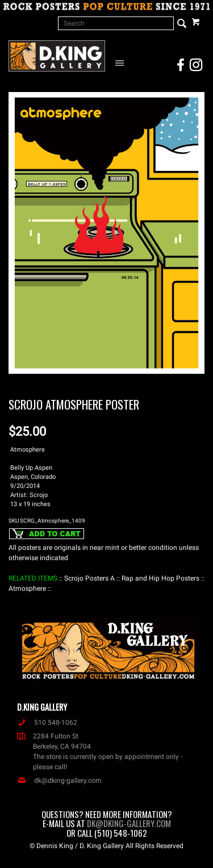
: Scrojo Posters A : (89, 578)
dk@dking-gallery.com (59, 781)
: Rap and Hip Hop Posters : (160, 578)
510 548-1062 (47, 723)
